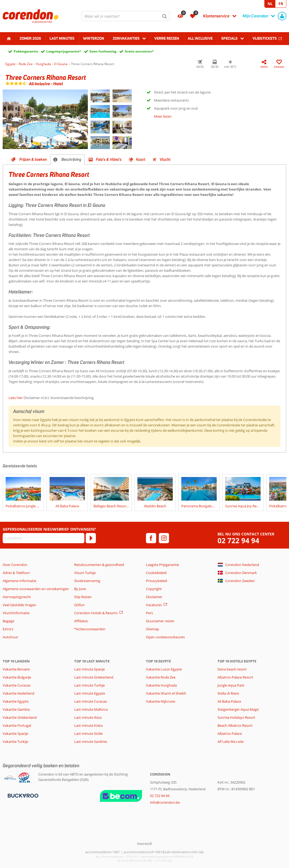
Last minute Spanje (89, 669)
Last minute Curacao (91, 701)
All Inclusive (200, 38)
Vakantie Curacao (17, 685)
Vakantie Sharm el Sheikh (166, 693)
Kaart (141, 159)
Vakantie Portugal (17, 725)
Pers (149, 613)
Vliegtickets (265, 38)
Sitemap (153, 629)
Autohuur (10, 637)
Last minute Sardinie (91, 742)
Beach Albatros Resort (235, 725)
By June (80, 589)
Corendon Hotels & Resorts (96, 613)
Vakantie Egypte (16, 701)
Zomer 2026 (30, 38)
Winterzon (94, 38)
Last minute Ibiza (88, 717)
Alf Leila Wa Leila (230, 742)
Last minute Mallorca (91, 709)
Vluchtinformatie (16, 613)
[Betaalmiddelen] (22, 795)
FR (281, 4)
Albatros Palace (230, 733)
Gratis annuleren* (139, 51)
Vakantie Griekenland (20, 717)
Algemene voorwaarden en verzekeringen (36, 589)
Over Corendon (15, 565)
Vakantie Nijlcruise (161, 701)
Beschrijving (71, 159)
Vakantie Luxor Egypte (164, 669)
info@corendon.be (165, 802)
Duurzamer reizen (160, 621)
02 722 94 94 (238, 541)
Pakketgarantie (26, 51)
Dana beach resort (232, 669)
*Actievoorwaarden (90, 629)
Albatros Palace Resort (235, 677)
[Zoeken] (165, 16)
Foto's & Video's (109, 159)
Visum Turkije (85, 573)
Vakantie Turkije (15, 742)
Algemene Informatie (19, 581)
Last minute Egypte (90, 693)
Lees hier (16, 398)
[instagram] (164, 538)
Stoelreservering (87, 581)
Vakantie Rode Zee (161, 677)
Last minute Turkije (89, 685)
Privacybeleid (157, 581)
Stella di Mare (228, 693)
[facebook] (151, 538)
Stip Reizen (83, 597)
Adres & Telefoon (16, 573)
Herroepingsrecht (17, 597)
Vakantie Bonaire (16, 669)
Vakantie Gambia (16, 709)
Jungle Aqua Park (231, 685)
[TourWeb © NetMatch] (144, 843)
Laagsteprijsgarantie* (64, 51)
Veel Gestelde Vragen (19, 605)
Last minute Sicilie (88, 733)
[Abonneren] (91, 538)
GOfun (79, 605)
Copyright (154, 589)
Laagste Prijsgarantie (162, 565)
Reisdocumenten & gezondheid (99, 565)
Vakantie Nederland (18, 693)
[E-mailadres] (44, 538)
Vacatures (154, 605)
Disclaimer (154, 597)
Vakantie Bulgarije (17, 677)
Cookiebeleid (156, 573)
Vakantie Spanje (15, 733)
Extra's (8, 629)
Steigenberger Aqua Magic (238, 709)
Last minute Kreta (88, 725)
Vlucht (165, 159)
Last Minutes (62, 38)
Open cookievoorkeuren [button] (165, 637)
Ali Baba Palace (229, 701)
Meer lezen (163, 116)
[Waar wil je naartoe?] (126, 16)
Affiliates (81, 621)
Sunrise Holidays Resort (236, 717)
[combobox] (126, 16)
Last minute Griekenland (94, 677)
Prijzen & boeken (33, 159)
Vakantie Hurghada (161, 685)
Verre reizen (167, 38)
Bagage (8, 621)
